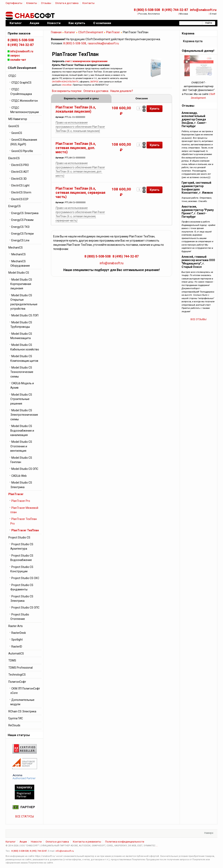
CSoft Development (91, 32)
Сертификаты (14, 3)
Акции (23, 842)
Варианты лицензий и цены (81, 99)
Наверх (209, 833)
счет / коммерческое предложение (86, 61)
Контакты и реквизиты (87, 842)
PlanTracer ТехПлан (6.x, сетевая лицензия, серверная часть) (80, 193)
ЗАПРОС (94, 82)
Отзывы (46, 3)
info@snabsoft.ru (203, 10)
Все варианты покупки (67, 91)
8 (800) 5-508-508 (147, 10)
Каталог (70, 32)
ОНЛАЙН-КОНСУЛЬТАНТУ (65, 82)
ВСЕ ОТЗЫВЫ (199, 319)
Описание (142, 99)
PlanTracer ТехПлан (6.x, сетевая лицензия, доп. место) (76, 148)
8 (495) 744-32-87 (175, 10)
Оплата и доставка (67, 3)
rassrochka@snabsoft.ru (103, 43)
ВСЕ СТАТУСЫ (25, 816)
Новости (36, 842)
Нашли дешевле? (122, 91)
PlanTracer (113, 32)
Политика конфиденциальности (125, 842)
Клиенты (32, 3)
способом (67, 85)
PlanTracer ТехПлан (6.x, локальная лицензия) (76, 109)
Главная (56, 32)
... (157, 846)
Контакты (89, 3)
